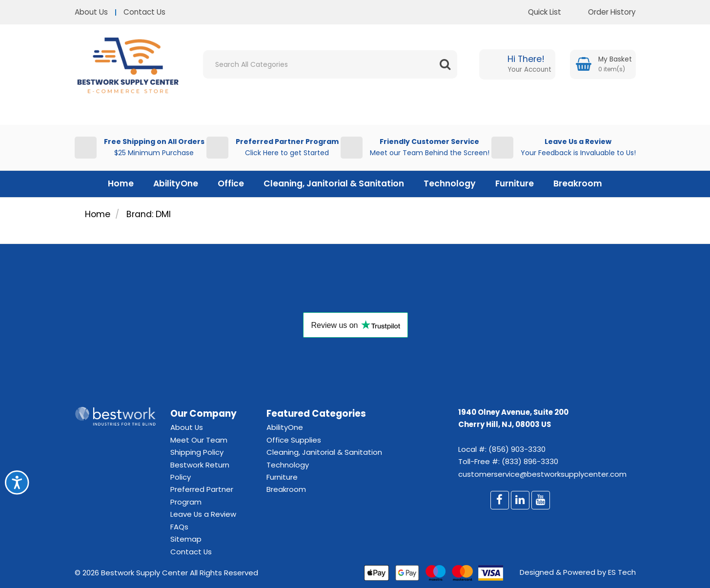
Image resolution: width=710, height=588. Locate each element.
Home (121, 183)
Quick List (537, 12)
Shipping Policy (197, 452)
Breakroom (578, 183)
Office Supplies (294, 440)
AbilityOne (176, 183)
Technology (450, 183)
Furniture (515, 183)
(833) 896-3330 (530, 461)
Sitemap (186, 539)
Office (231, 183)
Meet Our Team (199, 440)
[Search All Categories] (330, 64)
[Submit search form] (445, 64)
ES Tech (622, 572)
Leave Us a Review (203, 514)
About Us (91, 12)
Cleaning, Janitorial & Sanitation (334, 183)
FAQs (179, 527)
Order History (605, 12)
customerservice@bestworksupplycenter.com (542, 474)
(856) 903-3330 (517, 449)
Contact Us (144, 12)
